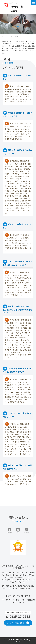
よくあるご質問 (13, 37)
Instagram (26, 531)
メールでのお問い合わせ (18, 623)
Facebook (10, 531)
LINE (18, 531)
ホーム (4, 37)
